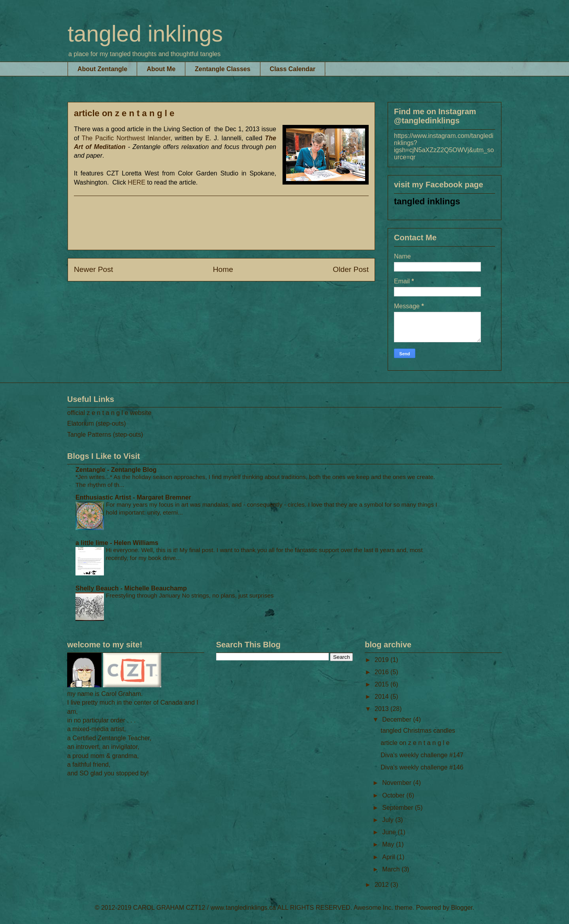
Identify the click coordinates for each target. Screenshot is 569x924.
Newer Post (93, 269)
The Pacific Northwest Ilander (126, 138)
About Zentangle (102, 69)
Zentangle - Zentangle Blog (116, 470)
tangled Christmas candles (418, 731)
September (398, 808)
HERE (136, 182)
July (389, 820)
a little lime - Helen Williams (117, 543)
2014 (382, 697)
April (389, 857)
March (392, 869)
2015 (382, 684)
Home (223, 269)
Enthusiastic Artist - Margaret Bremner (133, 497)
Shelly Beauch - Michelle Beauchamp (131, 588)
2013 (382, 709)
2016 (382, 672)
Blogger (462, 908)
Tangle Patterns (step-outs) (105, 435)
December (398, 719)
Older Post (351, 269)
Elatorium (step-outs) (97, 423)
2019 (382, 660)
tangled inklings (145, 34)
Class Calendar (293, 69)
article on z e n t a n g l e (415, 743)
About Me (161, 69)
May (389, 844)
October (394, 795)
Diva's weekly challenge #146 (422, 767)
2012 (382, 885)
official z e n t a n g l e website (109, 413)
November (398, 783)
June (390, 832)
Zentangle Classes (223, 69)
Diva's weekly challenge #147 (422, 755)
